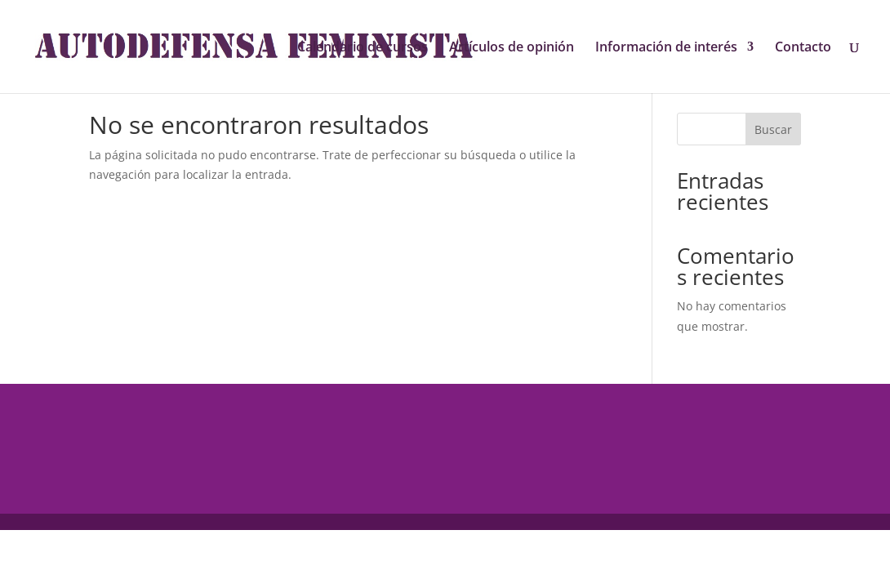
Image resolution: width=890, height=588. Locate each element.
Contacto (803, 48)
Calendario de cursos (363, 48)
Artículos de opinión (512, 48)
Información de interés (666, 48)
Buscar (773, 129)
